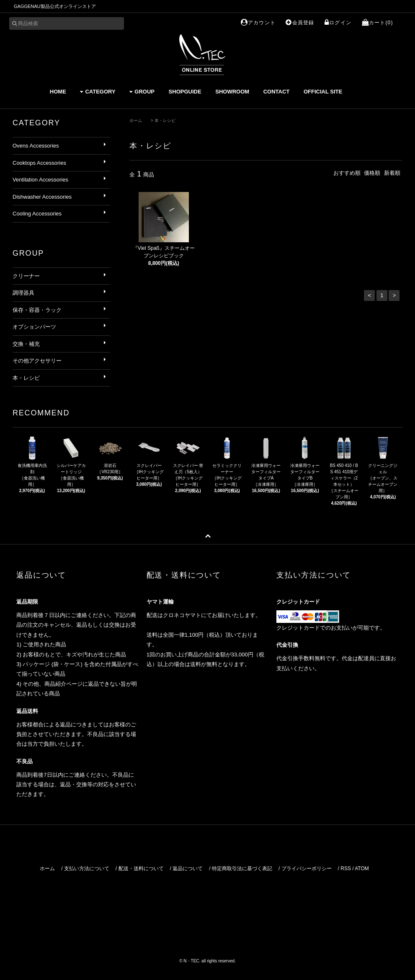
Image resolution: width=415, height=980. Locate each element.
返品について (188, 869)
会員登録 (300, 23)
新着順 (392, 173)
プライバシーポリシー (307, 869)
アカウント (258, 23)
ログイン (338, 23)
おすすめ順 (347, 173)
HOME (58, 92)
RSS (346, 869)
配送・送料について (141, 869)
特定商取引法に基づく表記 (242, 869)
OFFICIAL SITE (323, 92)
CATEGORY (98, 92)
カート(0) (378, 23)
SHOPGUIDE (185, 92)
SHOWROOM (232, 92)
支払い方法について (87, 869)
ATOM (362, 869)
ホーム (136, 121)
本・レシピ (165, 121)
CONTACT (277, 92)
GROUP (142, 92)
